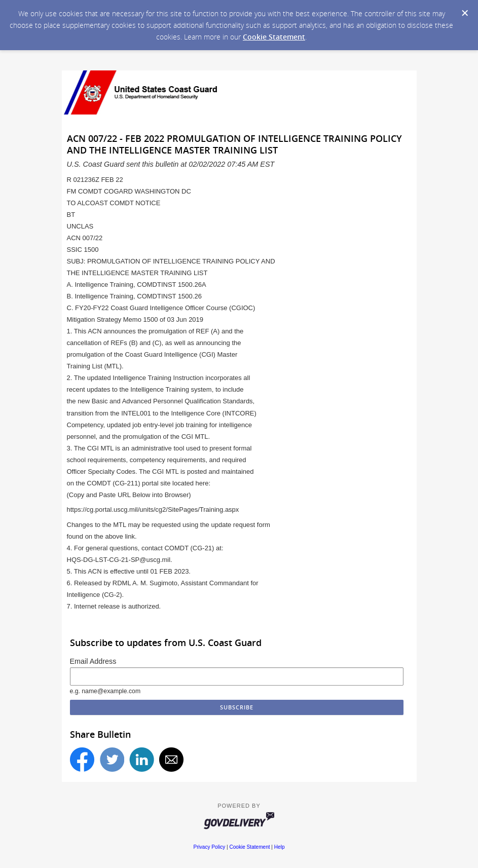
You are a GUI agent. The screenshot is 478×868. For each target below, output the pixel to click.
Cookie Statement (274, 37)
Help (280, 847)
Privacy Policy (209, 847)
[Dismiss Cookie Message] (465, 13)
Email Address (93, 661)
